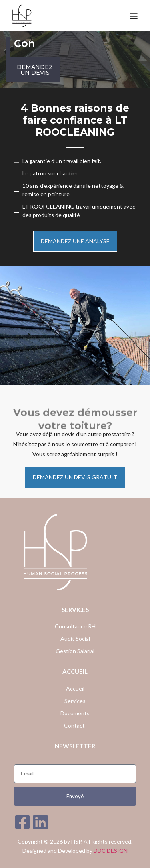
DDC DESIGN (111, 851)
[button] (133, 16)
